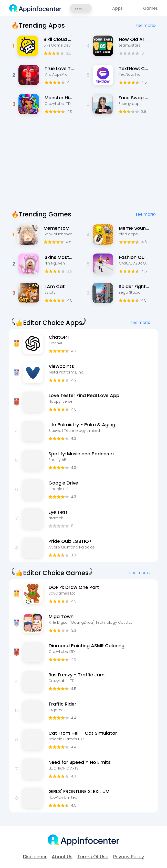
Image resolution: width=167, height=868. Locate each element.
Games (150, 8)
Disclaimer (35, 857)
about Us (62, 857)
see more (146, 25)
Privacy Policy (129, 857)
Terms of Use (93, 857)
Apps (117, 8)
